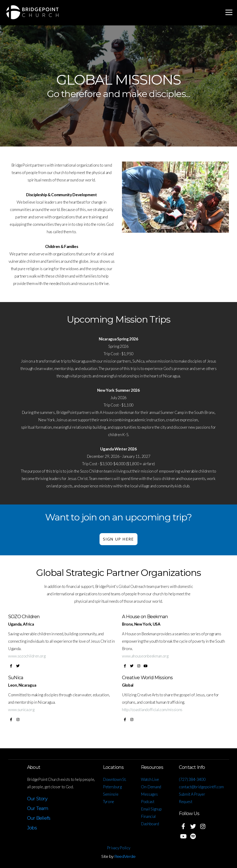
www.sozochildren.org (27, 656)
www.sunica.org (21, 710)
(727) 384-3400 (192, 779)
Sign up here (118, 539)
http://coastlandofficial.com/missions (152, 710)
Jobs (32, 828)
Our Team (38, 808)
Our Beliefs (39, 818)
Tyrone (109, 802)
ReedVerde (125, 856)
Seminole (111, 794)
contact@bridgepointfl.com (201, 787)
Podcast (148, 802)
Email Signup (151, 809)
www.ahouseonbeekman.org (145, 656)
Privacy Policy (119, 848)
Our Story (37, 799)
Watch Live (150, 779)
